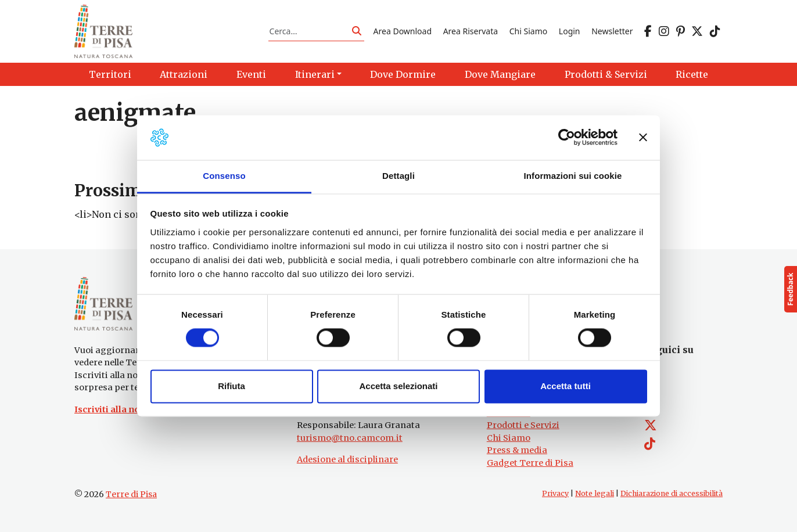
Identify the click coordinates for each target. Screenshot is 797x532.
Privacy (555, 493)
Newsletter (612, 31)
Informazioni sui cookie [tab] (573, 176)
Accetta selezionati (398, 386)
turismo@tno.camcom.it (350, 438)
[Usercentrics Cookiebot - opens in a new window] (567, 138)
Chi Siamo (528, 31)
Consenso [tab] (224, 176)
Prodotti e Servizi (523, 425)
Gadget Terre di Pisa (530, 463)
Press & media (517, 450)
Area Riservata (471, 31)
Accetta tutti (566, 386)
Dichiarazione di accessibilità (672, 493)
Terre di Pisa (131, 494)
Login (570, 31)
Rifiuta (231, 386)
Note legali (595, 493)
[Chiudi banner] (643, 138)
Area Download (403, 31)
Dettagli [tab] (398, 176)
